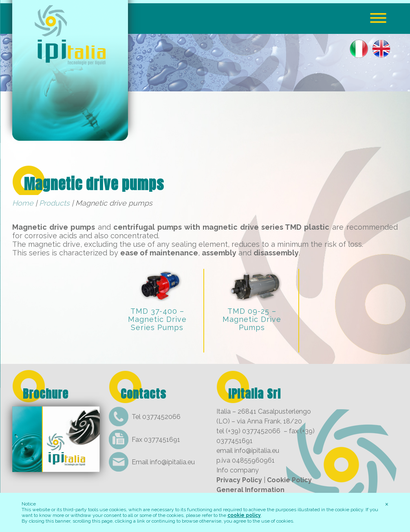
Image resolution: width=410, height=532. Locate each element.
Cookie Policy (289, 480)
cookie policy (244, 515)
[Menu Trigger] (378, 17)
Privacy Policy (239, 480)
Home (23, 203)
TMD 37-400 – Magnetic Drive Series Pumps (157, 319)
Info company (238, 470)
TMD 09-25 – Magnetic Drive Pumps (252, 319)
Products (54, 203)
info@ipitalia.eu (172, 462)
